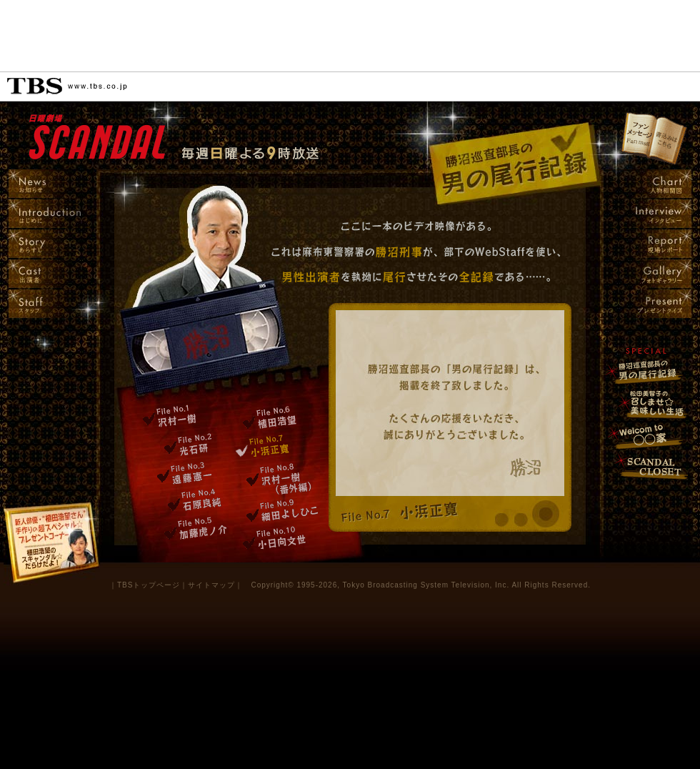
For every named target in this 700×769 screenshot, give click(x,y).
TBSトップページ (149, 585)
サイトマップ (211, 585)
